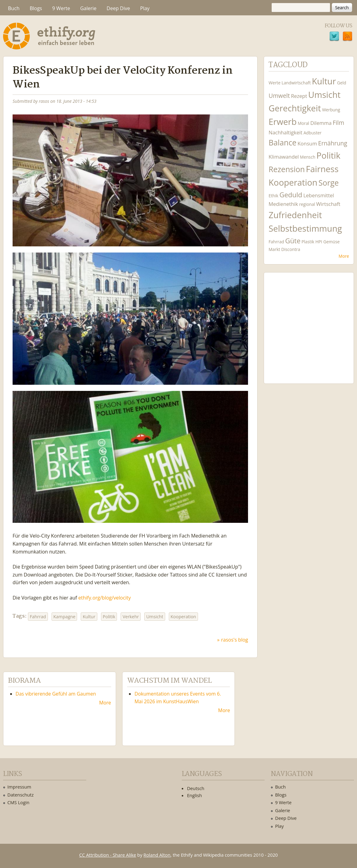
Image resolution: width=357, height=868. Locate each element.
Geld (342, 83)
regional (307, 204)
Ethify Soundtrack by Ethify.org (309, 323)
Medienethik (283, 204)
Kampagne (64, 617)
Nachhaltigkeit (285, 132)
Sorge (329, 183)
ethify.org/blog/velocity (105, 598)
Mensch (308, 157)
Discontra (291, 249)
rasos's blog (235, 640)
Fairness (322, 169)
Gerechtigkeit (295, 108)
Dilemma (321, 123)
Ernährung (333, 143)
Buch (14, 8)
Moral (303, 123)
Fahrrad (38, 617)
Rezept (299, 96)
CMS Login (18, 802)
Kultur (89, 617)
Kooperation (183, 617)
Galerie (88, 8)
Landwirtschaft (296, 83)
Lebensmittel (319, 195)
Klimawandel (284, 157)
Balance (283, 143)
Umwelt (279, 96)
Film (338, 123)
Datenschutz (21, 795)
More (344, 256)
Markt (274, 249)
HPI (319, 242)
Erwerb (283, 122)
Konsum (307, 143)
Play (145, 8)
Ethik (274, 196)
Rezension (287, 169)
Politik (109, 617)
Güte (293, 241)
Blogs (36, 8)
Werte (275, 83)
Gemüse (331, 242)
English (194, 795)
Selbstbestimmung (305, 228)
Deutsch (196, 788)
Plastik (308, 242)
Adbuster (313, 133)
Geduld (291, 195)
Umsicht (155, 617)
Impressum (19, 787)
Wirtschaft (328, 204)
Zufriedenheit (295, 215)
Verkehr (131, 617)
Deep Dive (118, 8)
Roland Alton (157, 855)
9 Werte (61, 8)
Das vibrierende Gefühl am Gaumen (56, 694)
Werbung (331, 110)
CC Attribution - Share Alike (108, 855)
